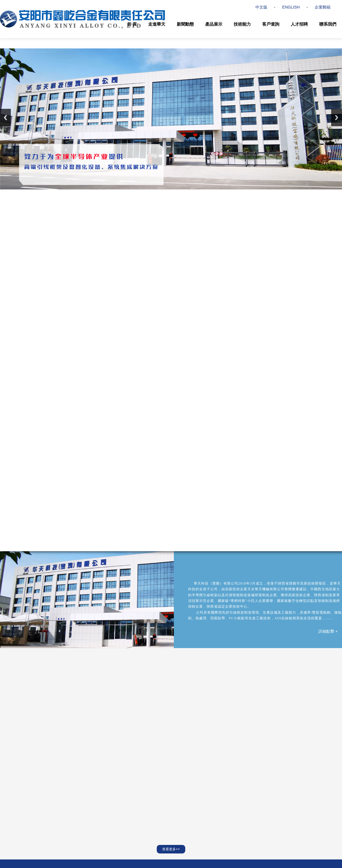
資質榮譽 (7, 808)
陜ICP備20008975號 (169, 853)
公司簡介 (7, 793)
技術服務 (45, 793)
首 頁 (132, 24)
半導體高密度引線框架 (93, 793)
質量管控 (45, 800)
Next (337, 118)
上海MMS (293, 755)
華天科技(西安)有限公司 (163, 755)
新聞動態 (185, 24)
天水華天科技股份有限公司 (111, 755)
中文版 (261, 7)
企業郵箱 (323, 7)
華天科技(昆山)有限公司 (212, 755)
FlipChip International (259, 755)
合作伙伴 (7, 816)
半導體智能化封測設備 (93, 800)
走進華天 (157, 24)
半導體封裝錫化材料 (92, 808)
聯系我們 (328, 24)
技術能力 (242, 24)
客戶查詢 (271, 24)
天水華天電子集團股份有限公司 (52, 755)
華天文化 (7, 800)
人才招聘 (299, 24)
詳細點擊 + (328, 511)
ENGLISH (291, 7)
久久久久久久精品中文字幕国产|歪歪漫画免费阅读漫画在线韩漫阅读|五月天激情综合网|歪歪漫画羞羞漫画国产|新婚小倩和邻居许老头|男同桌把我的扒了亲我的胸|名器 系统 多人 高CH (161, 866)
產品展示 (214, 24)
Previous (5, 118)
